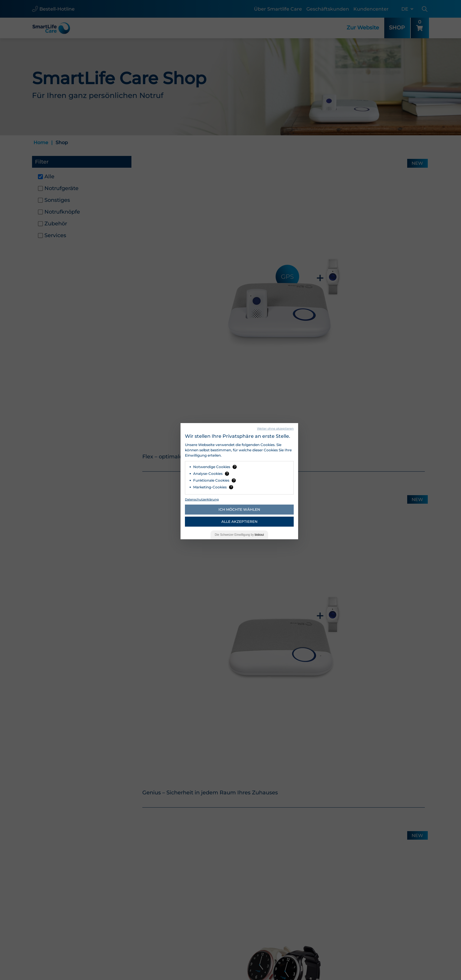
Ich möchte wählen (239, 509)
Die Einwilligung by (239, 535)
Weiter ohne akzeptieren (275, 429)
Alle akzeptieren (239, 521)
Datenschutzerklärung (202, 499)
